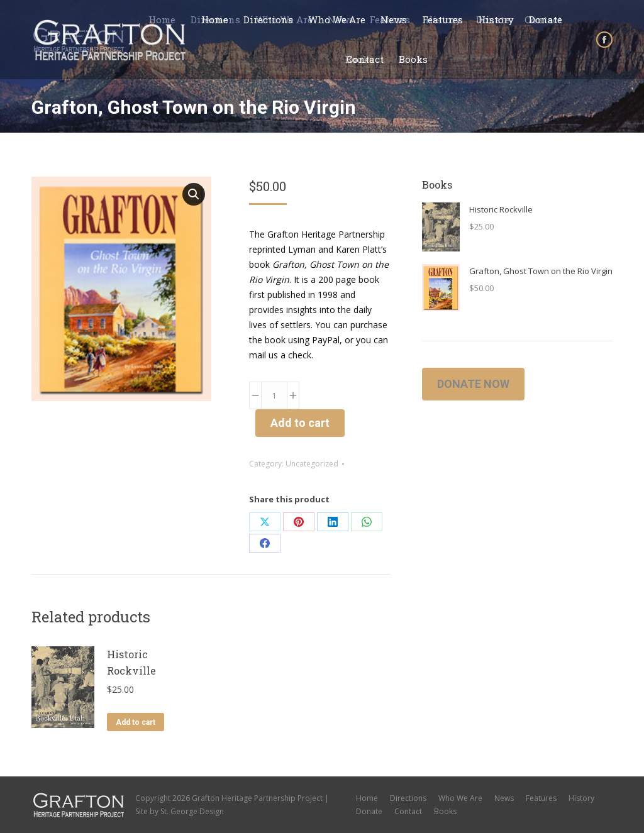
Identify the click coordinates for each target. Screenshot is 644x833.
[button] (194, 194)
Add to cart (300, 423)
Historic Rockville (131, 662)
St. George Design (192, 811)
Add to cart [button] (136, 722)
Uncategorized (312, 464)
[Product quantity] (274, 395)
